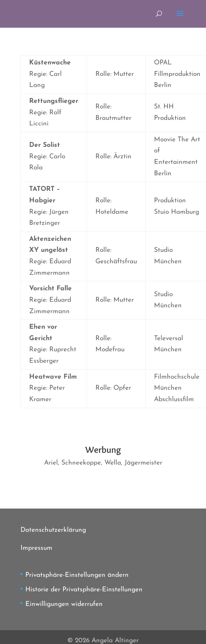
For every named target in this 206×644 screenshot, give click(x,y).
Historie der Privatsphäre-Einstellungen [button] (84, 590)
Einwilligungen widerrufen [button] (64, 604)
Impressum (36, 548)
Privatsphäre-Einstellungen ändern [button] (77, 575)
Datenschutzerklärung (53, 530)
